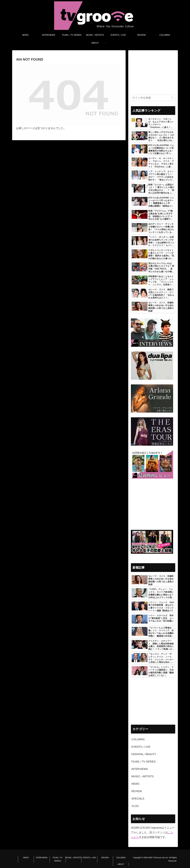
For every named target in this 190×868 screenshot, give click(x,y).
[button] (173, 98)
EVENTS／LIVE (89, 858)
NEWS (26, 858)
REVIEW (105, 858)
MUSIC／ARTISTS (73, 858)
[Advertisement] (153, 71)
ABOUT (121, 864)
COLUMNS (121, 858)
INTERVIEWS (42, 858)
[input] (153, 98)
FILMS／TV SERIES (58, 859)
